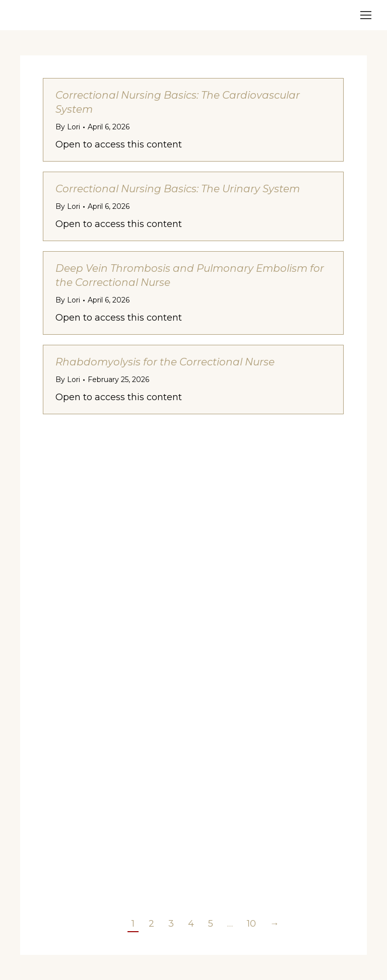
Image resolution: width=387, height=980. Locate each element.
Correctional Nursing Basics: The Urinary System (178, 189)
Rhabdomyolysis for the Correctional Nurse (165, 362)
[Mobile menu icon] (366, 15)
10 (251, 924)
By (68, 127)
